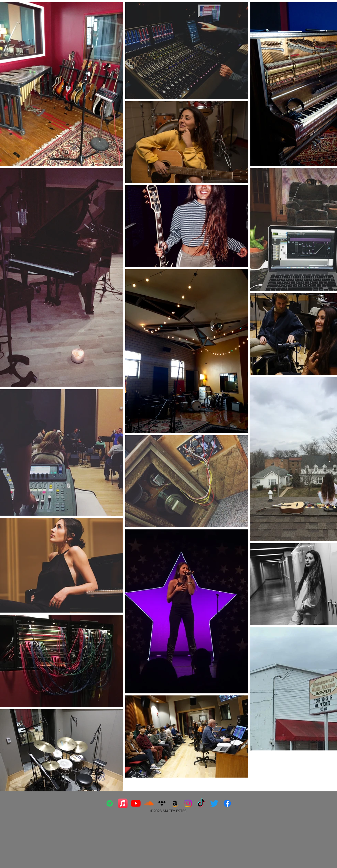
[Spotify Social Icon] (110, 803)
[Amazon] (175, 803)
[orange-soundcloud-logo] (149, 803)
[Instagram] (188, 803)
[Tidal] (162, 803)
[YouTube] (136, 803)
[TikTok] (201, 803)
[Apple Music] (123, 803)
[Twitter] (214, 803)
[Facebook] (227, 803)
